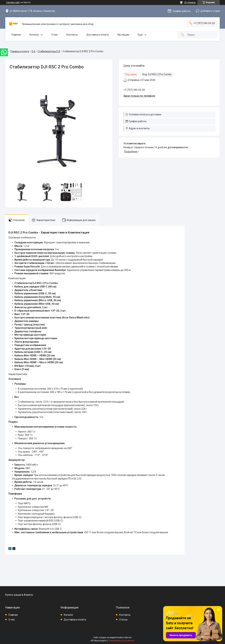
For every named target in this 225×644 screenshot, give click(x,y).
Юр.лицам (123, 35)
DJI (33, 51)
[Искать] (182, 35)
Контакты (72, 35)
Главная (16, 35)
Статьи (123, 620)
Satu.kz (128, 637)
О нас (54, 35)
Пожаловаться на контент (121, 641)
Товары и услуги (20, 51)
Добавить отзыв (210, 11)
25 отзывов (190, 2)
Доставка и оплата (98, 35)
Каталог (34, 35)
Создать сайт (13, 2)
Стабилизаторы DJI (49, 51)
